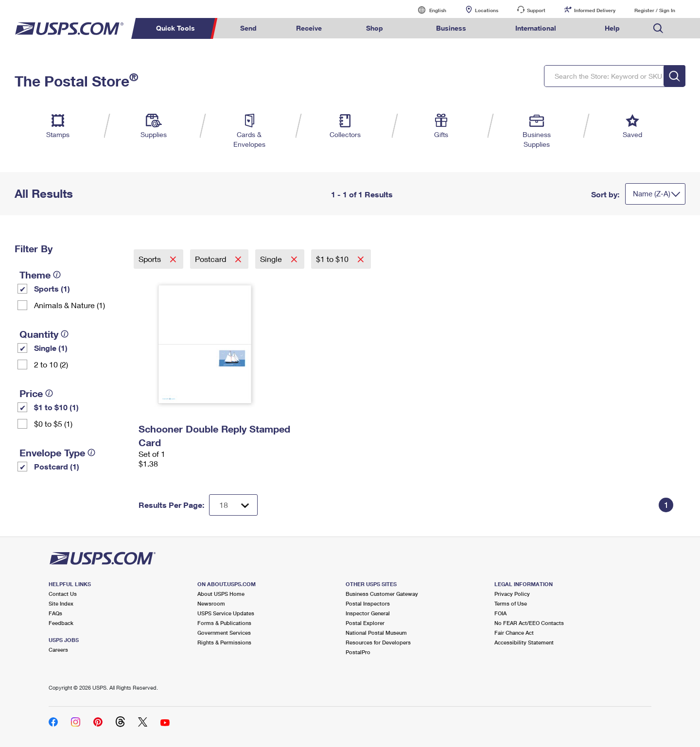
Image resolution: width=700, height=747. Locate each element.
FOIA (500, 613)
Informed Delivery (595, 10)
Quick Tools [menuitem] (175, 28)
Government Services (224, 633)
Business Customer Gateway (382, 594)
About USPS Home (221, 594)
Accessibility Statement (524, 642)
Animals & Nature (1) (70, 305)
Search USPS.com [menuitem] (658, 28)
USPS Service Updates (226, 613)
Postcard (211, 259)
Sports (151, 259)
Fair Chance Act (514, 633)
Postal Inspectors (368, 603)
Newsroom (211, 603)
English (428, 10)
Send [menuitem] (248, 28)
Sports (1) (52, 288)
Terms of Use (511, 603)
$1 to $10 (333, 259)
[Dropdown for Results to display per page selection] (233, 505)
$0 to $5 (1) (53, 424)
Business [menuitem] (451, 28)
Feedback (61, 623)
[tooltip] (57, 275)
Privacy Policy (512, 594)
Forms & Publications (224, 623)
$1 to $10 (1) (56, 407)
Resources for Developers (378, 642)
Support (536, 10)
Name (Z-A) (652, 193)
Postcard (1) (57, 466)
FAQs (55, 613)
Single (272, 259)
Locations (487, 10)
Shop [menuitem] (375, 28)
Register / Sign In (655, 10)
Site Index (61, 603)
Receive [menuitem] (309, 28)
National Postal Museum (376, 633)
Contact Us (63, 594)
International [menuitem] (536, 28)
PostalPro (358, 652)
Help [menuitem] (612, 28)
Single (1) (51, 348)
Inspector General (368, 613)
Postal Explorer (365, 623)
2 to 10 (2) (51, 364)
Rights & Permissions (224, 642)
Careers (58, 650)
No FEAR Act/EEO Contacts (529, 623)
